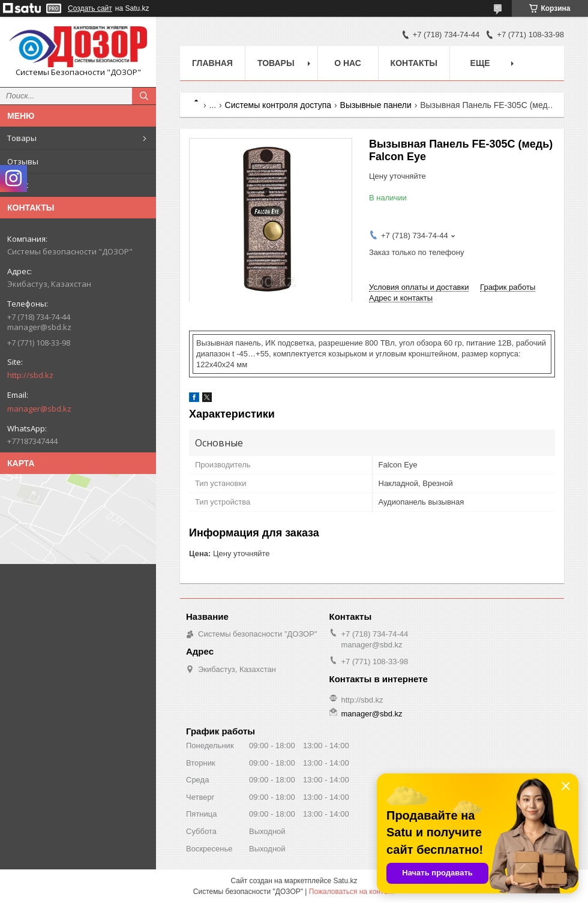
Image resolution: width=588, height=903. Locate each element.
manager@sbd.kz (39, 409)
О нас (18, 185)
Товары (22, 138)
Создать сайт (90, 8)
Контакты (414, 63)
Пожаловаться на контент (352, 892)
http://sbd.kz (30, 375)
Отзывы (23, 161)
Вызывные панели (376, 105)
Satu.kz (345, 881)
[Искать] (144, 96)
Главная (212, 63)
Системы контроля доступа (278, 105)
